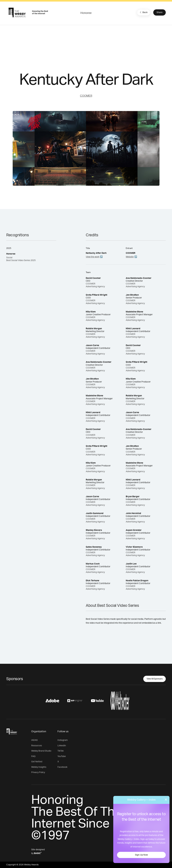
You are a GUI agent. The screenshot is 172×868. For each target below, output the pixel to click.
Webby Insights (39, 767)
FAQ (33, 756)
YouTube (62, 756)
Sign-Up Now (141, 855)
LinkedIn (62, 746)
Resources (37, 746)
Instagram (63, 740)
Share (160, 12)
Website (130, 257)
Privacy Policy (38, 772)
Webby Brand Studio (41, 751)
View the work (93, 257)
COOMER (86, 96)
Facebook (62, 767)
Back (143, 12)
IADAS (34, 740)
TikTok (61, 751)
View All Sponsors (155, 679)
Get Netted (37, 762)
